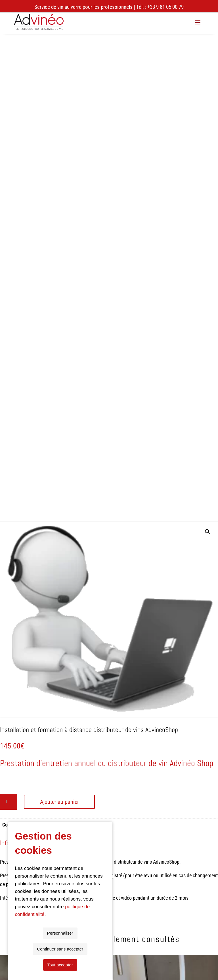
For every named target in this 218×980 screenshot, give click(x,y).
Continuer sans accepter (109, 965)
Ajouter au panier (59, 329)
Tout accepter (159, 965)
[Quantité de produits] (9, 329)
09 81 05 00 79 (32, 847)
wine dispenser (33, 812)
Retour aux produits (109, 715)
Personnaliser (59, 965)
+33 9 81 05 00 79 (165, 7)
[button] (207, 59)
